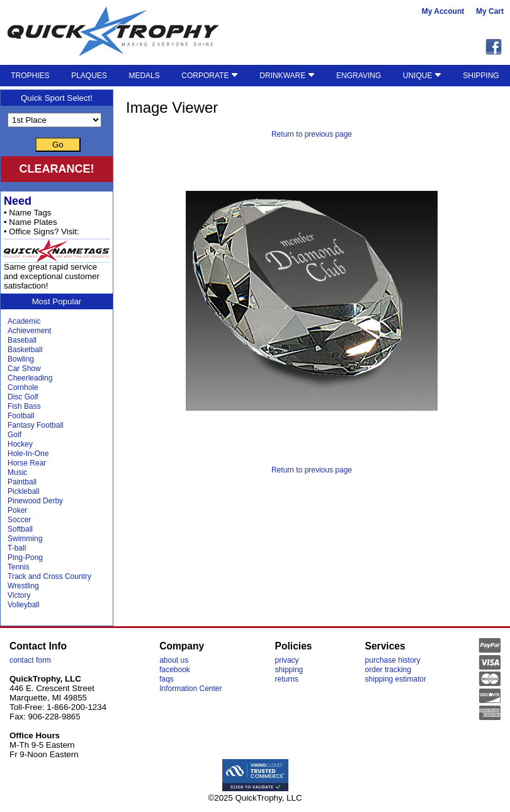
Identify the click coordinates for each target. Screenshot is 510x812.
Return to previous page (312, 134)
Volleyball (24, 605)
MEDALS (144, 76)
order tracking (388, 670)
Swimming (25, 539)
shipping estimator (396, 679)
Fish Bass (24, 406)
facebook (175, 670)
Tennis (19, 567)
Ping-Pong (25, 558)
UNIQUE (422, 76)
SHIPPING (481, 76)
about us (174, 660)
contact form (30, 660)
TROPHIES (30, 76)
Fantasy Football (36, 425)
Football (21, 416)
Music (17, 472)
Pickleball (24, 491)
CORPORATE (209, 76)
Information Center (190, 689)
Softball (20, 529)
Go (58, 145)
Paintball (22, 482)
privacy (287, 660)
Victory (19, 595)
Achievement (29, 331)
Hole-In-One (28, 454)
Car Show (24, 369)
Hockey (20, 444)
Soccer (19, 520)
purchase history (393, 660)
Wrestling (23, 586)
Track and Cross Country (49, 576)
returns (287, 679)
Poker (17, 510)
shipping (289, 670)
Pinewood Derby (35, 501)
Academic (24, 321)
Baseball (22, 340)
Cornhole (23, 387)
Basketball (25, 350)
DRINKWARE (287, 76)
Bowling (21, 359)
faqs (167, 679)
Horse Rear (27, 463)
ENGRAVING (359, 76)
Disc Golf (23, 397)
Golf (14, 435)
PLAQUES (89, 76)
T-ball (17, 548)
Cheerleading (30, 378)
